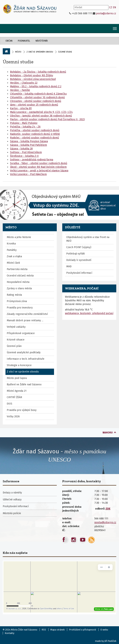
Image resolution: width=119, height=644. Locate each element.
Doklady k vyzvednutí (79, 260)
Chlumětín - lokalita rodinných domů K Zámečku (38, 94)
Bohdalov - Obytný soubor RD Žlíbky (32, 75)
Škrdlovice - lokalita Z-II (24, 156)
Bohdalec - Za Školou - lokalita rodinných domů (38, 72)
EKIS (9, 404)
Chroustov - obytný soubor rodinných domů (36, 101)
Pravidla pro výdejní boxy (22, 410)
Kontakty (9, 633)
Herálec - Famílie (20, 90)
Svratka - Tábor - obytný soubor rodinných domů (39, 163)
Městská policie (12, 513)
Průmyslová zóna (17, 301)
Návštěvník (42, 41)
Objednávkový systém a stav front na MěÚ (88, 239)
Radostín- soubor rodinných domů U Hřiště (35, 134)
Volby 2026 (13, 416)
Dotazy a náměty (12, 493)
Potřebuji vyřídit (75, 254)
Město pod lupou (17, 378)
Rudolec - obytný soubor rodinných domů (34, 138)
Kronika (11, 244)
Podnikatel (24, 41)
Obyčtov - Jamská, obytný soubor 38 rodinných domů (41, 116)
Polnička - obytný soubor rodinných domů (35, 130)
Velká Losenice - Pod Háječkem (28, 174)
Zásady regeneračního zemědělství (27, 314)
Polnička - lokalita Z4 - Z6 (25, 127)
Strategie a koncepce (19, 365)
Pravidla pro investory (20, 308)
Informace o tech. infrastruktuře (26, 359)
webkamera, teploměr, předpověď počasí (89, 313)
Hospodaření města (18, 282)
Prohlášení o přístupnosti (82, 630)
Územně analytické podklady (24, 352)
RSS (44, 630)
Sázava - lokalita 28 (21, 149)
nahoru (108, 433)
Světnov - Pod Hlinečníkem (26, 152)
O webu (104, 630)
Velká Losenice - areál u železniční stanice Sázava (39, 171)
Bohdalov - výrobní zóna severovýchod (33, 79)
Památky (12, 250)
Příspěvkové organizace (21, 333)
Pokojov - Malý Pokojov (24, 123)
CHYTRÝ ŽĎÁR (14, 397)
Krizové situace (16, 340)
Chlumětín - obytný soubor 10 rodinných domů (37, 97)
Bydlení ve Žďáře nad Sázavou (24, 384)
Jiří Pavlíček (110, 641)
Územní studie (18, 62)
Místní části (13, 263)
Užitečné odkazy (12, 500)
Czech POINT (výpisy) (79, 247)
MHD (69, 266)
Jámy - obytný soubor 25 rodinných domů (34, 105)
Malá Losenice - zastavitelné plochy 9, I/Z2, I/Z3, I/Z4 (41, 112)
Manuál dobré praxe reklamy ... (25, 320)
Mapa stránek (57, 630)
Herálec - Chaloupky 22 (24, 83)
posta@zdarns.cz (106, 13)
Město (18, 52)
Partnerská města (17, 269)
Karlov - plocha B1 (21, 108)
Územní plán (14, 346)
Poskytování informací (79, 273)
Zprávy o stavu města (19, 288)
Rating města (14, 295)
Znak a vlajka (14, 256)
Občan (9, 41)
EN (114, 7)
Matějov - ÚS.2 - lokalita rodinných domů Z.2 (36, 86)
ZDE (108, 509)
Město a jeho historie (19, 237)
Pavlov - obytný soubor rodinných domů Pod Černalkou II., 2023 (47, 119)
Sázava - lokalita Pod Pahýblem (28, 145)
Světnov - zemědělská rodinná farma (32, 160)
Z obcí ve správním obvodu (40, 52)
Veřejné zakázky (16, 327)
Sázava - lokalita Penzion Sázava (29, 141)
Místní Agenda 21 (17, 391)
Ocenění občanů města (20, 276)
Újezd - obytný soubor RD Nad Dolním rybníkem (38, 167)
